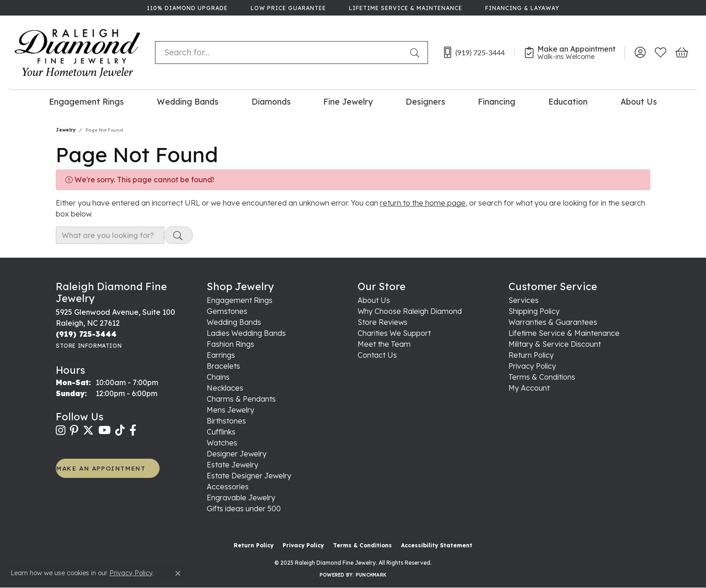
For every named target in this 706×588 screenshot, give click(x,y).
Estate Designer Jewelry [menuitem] (249, 476)
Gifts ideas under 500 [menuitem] (244, 509)
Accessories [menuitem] (228, 487)
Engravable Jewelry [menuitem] (241, 498)
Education (568, 101)
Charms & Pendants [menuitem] (241, 399)
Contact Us (377, 355)
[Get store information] (89, 346)
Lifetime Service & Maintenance (564, 333)
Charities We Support (394, 333)
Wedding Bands (188, 101)
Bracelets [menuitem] (223, 366)
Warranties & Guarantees (553, 322)
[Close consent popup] (178, 573)
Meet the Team (384, 344)
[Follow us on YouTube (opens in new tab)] (104, 430)
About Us (639, 101)
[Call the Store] (86, 334)
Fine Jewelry (348, 101)
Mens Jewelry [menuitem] (230, 410)
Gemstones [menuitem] (227, 311)
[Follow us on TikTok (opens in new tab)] (120, 430)
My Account (529, 388)
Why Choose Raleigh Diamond (410, 311)
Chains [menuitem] (218, 377)
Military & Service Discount (555, 344)
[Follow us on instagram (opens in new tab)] (61, 430)
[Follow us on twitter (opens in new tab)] (88, 430)
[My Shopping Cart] (681, 53)
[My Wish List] (661, 53)
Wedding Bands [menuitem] (234, 322)
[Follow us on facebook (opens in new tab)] (133, 430)
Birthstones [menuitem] (226, 421)
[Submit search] (417, 53)
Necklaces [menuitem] (225, 388)
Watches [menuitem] (222, 443)
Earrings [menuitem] (221, 355)
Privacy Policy (532, 366)
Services (524, 300)
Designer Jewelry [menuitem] (237, 454)
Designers (425, 101)
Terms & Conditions (542, 377)
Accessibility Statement (437, 545)
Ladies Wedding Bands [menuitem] (246, 333)
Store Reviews (382, 322)
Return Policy (531, 355)
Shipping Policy (534, 311)
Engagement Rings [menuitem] (240, 300)
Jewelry (66, 130)
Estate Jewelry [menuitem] (233, 465)
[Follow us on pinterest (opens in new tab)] (74, 430)
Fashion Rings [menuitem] (230, 344)
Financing (497, 101)
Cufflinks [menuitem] (221, 432)
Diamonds (271, 101)
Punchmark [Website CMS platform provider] (371, 575)
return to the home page (423, 203)
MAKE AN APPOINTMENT (101, 468)
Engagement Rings (86, 101)
